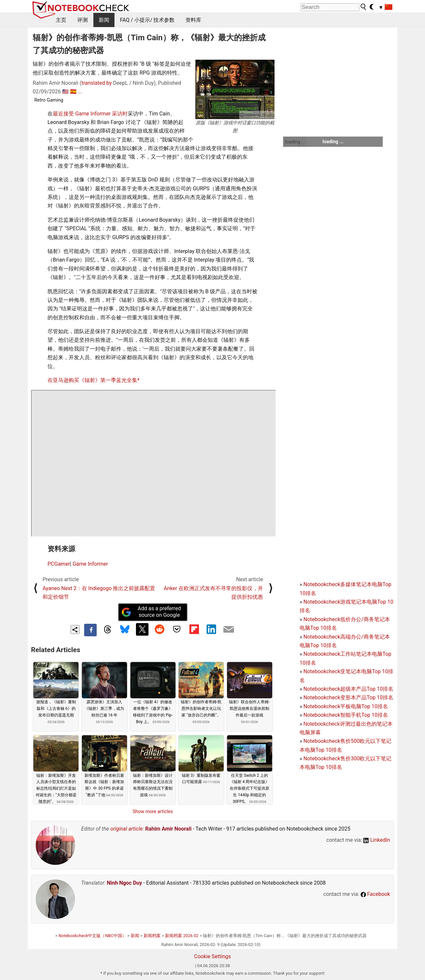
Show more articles (153, 811)
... (80, 92)
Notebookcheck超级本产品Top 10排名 (348, 689)
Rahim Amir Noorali (168, 829)
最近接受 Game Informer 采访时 (90, 114)
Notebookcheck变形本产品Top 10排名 (348, 697)
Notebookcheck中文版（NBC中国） (92, 936)
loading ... (295, 142)
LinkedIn (377, 840)
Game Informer (90, 564)
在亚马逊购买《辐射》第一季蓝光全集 (92, 380)
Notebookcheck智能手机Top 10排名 (345, 715)
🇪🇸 (73, 92)
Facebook (375, 894)
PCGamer (59, 564)
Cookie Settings (212, 956)
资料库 (193, 20)
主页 (61, 20)
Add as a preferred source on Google (151, 612)
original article (126, 829)
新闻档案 (152, 936)
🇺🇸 (65, 92)
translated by (97, 83)
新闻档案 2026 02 (182, 936)
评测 (82, 20)
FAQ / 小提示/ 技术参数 (147, 20)
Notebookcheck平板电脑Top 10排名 (345, 706)
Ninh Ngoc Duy (125, 883)
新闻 (104, 20)
